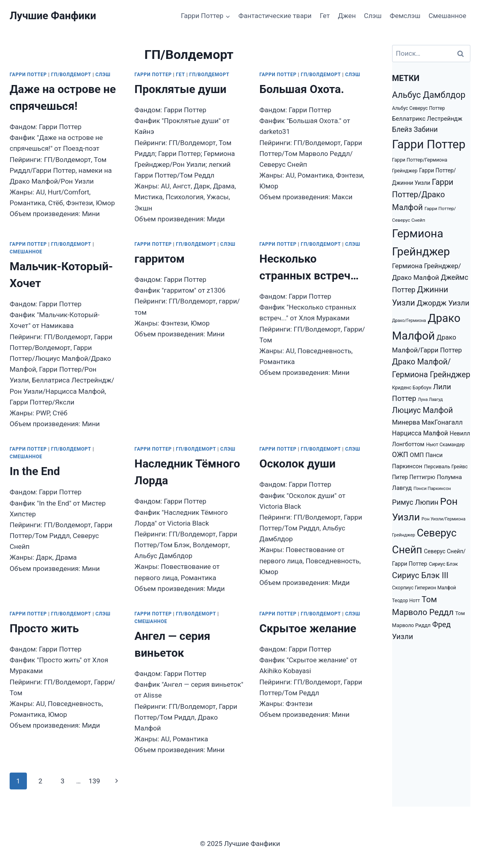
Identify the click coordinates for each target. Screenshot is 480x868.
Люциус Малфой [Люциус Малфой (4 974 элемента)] (423, 410)
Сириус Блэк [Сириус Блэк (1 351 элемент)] (443, 564)
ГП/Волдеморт (71, 75)
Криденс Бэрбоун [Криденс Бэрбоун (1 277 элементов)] (412, 388)
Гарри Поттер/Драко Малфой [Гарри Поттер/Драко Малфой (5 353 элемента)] (423, 195)
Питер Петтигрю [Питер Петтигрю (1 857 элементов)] (414, 477)
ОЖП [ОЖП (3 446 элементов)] (400, 455)
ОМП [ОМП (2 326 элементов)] (417, 455)
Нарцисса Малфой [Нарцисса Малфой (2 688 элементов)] (420, 433)
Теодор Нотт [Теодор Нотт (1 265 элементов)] (406, 601)
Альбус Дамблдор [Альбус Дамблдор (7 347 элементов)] (429, 95)
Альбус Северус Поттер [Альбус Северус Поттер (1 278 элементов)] (419, 108)
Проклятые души (180, 89)
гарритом (160, 259)
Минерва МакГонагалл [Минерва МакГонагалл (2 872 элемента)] (427, 422)
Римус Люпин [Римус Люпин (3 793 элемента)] (415, 502)
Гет (325, 16)
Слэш (373, 16)
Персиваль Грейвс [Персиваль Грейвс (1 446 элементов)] (446, 466)
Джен (347, 16)
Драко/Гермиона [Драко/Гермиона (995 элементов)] (409, 321)
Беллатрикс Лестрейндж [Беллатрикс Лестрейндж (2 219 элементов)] (427, 119)
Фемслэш (405, 16)
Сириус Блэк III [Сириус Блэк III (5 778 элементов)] (420, 575)
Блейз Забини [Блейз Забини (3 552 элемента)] (415, 129)
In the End (35, 471)
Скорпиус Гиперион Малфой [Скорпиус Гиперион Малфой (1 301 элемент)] (424, 588)
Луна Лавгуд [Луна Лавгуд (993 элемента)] (430, 400)
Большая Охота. (302, 89)
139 (95, 781)
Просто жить (44, 628)
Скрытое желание (308, 628)
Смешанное (447, 16)
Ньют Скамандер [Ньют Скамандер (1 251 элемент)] (445, 445)
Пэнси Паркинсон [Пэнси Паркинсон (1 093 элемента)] (432, 489)
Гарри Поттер (28, 75)
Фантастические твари (275, 16)
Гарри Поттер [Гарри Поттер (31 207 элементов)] (429, 144)
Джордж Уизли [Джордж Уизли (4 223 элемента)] (443, 303)
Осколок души (297, 464)
